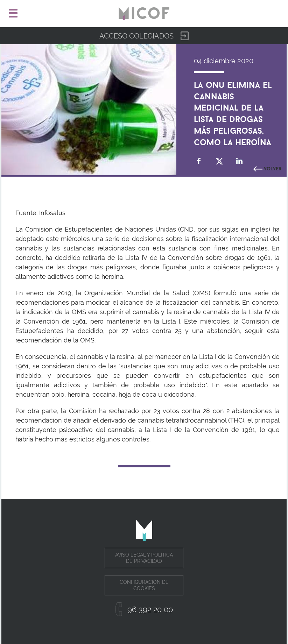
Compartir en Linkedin (240, 161)
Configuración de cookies (144, 585)
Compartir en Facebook (199, 161)
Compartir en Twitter (219, 161)
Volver (273, 168)
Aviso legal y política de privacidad (144, 558)
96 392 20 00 (150, 609)
